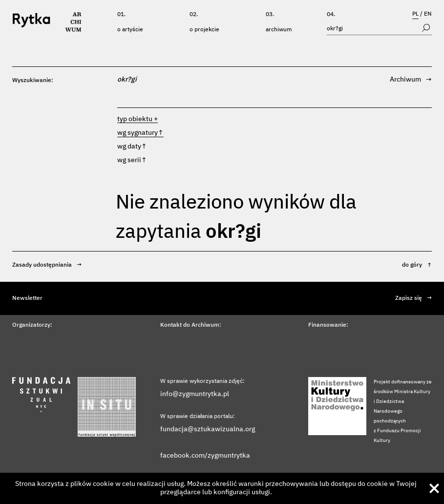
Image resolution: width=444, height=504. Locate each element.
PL (415, 14)
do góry (417, 265)
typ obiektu (135, 119)
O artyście (130, 30)
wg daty (132, 147)
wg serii (132, 160)
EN (428, 14)
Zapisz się (413, 298)
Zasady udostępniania (47, 265)
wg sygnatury (140, 133)
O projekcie (204, 30)
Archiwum (279, 30)
